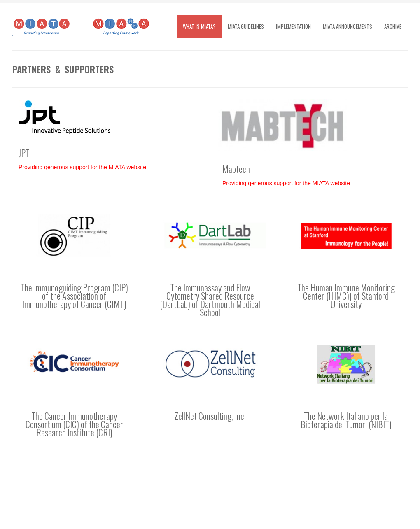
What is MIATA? (199, 26)
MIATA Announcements (348, 26)
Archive (393, 26)
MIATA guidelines (246, 26)
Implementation (293, 26)
